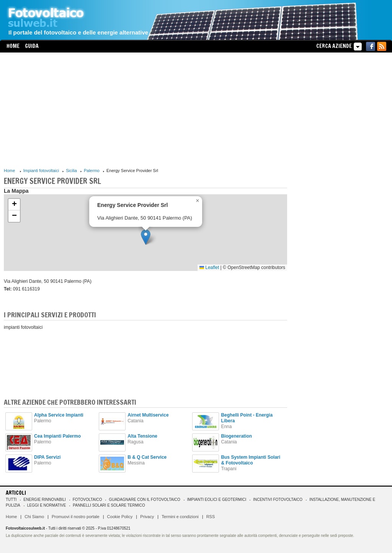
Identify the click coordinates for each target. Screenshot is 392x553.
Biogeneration (236, 436)
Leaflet (209, 267)
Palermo (92, 171)
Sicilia (71, 171)
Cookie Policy (120, 517)
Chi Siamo (34, 517)
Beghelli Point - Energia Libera (247, 418)
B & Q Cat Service (147, 457)
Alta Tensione (142, 436)
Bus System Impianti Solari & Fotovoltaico (251, 460)
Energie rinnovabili (44, 500)
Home (13, 46)
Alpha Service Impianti (59, 415)
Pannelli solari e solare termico (109, 505)
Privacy (147, 517)
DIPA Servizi (47, 457)
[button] (146, 237)
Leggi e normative (47, 505)
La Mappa (16, 191)
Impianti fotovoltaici (41, 171)
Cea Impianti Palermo (57, 436)
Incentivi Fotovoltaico (278, 500)
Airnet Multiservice (148, 415)
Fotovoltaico (87, 500)
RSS (211, 517)
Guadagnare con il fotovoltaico (144, 500)
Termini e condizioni (180, 517)
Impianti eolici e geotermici (217, 500)
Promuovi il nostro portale (76, 517)
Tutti (11, 500)
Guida (32, 46)
